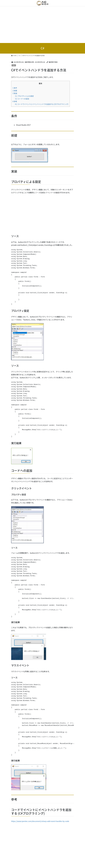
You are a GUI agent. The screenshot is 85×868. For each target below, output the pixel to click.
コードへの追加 (22, 99)
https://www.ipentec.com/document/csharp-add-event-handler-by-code (40, 821)
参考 (15, 101)
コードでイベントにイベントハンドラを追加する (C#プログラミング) (42, 104)
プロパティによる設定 (24, 96)
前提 (15, 91)
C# (14, 65)
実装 (15, 93)
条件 (15, 88)
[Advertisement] (42, 25)
